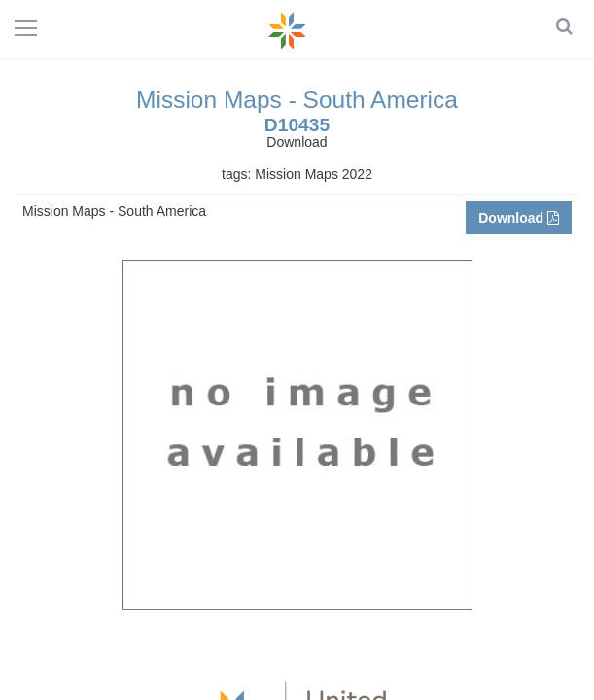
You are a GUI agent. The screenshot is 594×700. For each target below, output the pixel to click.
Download (519, 218)
